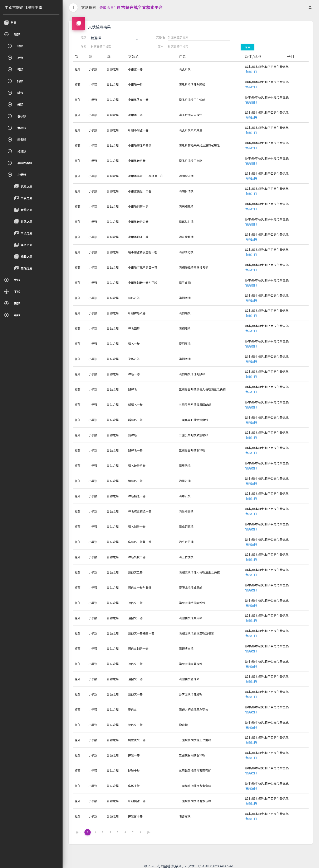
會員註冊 (114, 8)
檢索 (247, 47)
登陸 (103, 8)
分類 (83, 37)
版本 (161, 46)
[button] (117, 38)
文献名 (161, 37)
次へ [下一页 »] (149, 832)
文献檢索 (89, 7)
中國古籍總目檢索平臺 (24, 7)
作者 (83, 46)
